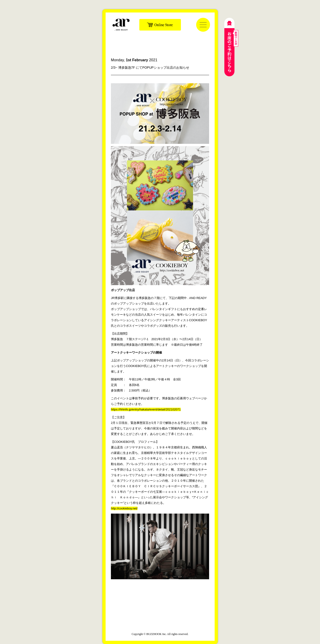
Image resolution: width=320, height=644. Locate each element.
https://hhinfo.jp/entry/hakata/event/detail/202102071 (146, 409)
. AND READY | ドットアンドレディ (121, 25)
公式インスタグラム (150, 601)
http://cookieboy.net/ (124, 508)
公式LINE (171, 601)
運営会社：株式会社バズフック (160, 624)
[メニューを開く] (203, 25)
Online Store (160, 25)
